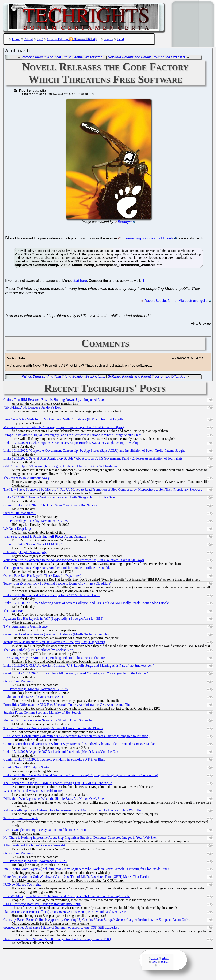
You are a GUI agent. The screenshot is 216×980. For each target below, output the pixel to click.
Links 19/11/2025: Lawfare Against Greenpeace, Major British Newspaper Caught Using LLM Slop (71, 444)
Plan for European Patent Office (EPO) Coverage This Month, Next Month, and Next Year (64, 913)
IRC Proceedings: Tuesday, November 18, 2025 (36, 522)
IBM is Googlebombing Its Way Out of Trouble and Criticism (45, 831)
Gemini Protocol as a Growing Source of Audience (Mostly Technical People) (56, 635)
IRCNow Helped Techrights (22, 886)
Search (109, 39)
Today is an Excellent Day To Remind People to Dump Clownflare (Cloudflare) (57, 584)
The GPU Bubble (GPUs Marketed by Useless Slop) (39, 651)
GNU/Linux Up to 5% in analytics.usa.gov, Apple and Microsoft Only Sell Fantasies (60, 467)
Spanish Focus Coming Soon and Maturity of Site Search (42, 714)
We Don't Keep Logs (18, 530)
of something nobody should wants (148, 239)
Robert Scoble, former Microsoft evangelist (176, 302)
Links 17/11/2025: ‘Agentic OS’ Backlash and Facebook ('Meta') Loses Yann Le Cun (61, 753)
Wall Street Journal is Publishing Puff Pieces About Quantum (45, 537)
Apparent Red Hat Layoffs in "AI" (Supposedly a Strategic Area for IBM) (53, 620)
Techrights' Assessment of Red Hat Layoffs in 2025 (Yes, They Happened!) (54, 643)
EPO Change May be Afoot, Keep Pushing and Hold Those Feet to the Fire (54, 659)
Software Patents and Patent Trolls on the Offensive (146, 58)
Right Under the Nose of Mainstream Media (33, 698)
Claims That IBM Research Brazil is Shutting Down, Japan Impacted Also (54, 401)
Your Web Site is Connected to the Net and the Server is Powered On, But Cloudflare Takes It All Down (74, 561)
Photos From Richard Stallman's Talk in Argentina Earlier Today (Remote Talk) (57, 940)
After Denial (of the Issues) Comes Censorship (35, 846)
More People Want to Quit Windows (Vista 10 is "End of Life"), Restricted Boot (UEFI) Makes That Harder (76, 878)
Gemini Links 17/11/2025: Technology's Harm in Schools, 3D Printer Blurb (54, 760)
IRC (40, 39)
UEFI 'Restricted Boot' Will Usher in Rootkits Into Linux (42, 905)
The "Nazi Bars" (14, 612)
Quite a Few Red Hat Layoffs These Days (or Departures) (42, 577)
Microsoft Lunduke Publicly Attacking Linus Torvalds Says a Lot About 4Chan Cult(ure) (64, 428)
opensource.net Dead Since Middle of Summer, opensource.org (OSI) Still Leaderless (61, 928)
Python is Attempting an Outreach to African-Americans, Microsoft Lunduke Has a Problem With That (73, 811)
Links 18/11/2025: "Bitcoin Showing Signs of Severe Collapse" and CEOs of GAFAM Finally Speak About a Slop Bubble (86, 604)
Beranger (125, 223)
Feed (121, 39)
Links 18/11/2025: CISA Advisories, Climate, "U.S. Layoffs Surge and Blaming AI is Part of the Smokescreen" (79, 667)
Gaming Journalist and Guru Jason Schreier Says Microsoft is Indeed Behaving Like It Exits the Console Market (80, 745)
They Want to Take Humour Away (26, 479)
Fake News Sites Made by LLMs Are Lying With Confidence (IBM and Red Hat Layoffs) (64, 420)
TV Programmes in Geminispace (26, 627)
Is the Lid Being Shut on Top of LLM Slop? (33, 545)
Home (16, 39)
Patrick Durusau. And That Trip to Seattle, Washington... (63, 58)
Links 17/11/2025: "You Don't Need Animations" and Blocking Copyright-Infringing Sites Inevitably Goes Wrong (81, 776)
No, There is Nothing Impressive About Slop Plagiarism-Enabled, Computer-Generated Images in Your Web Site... (81, 839)
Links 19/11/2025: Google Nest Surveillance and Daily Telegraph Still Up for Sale (59, 498)
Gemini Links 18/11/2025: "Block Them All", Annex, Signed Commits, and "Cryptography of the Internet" (76, 674)
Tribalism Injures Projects (21, 819)
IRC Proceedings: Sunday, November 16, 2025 (35, 862)
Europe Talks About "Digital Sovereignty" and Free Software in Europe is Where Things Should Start (72, 436)
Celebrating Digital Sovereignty (25, 553)
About (29, 39)
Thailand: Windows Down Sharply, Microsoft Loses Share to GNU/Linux (53, 729)
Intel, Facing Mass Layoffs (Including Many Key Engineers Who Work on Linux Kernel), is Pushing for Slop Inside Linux (86, 870)
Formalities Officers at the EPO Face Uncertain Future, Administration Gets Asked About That (67, 706)
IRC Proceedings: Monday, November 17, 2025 (36, 690)
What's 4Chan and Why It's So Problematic (33, 792)
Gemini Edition (57, 39)
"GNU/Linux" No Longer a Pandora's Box (32, 408)
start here (80, 282)
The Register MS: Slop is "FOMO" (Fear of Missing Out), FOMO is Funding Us (58, 784)
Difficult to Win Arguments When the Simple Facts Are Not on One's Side (54, 800)
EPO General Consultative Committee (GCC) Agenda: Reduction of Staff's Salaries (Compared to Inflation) (76, 737)
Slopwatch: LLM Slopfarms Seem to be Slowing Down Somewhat (48, 721)
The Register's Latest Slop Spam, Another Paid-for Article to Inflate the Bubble (57, 569)
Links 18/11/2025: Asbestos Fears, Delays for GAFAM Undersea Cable (52, 596)
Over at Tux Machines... (20, 514)
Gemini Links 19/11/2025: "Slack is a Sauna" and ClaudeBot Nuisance (51, 506)
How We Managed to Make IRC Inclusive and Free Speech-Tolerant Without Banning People (67, 897)
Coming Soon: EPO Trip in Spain (26, 768)
